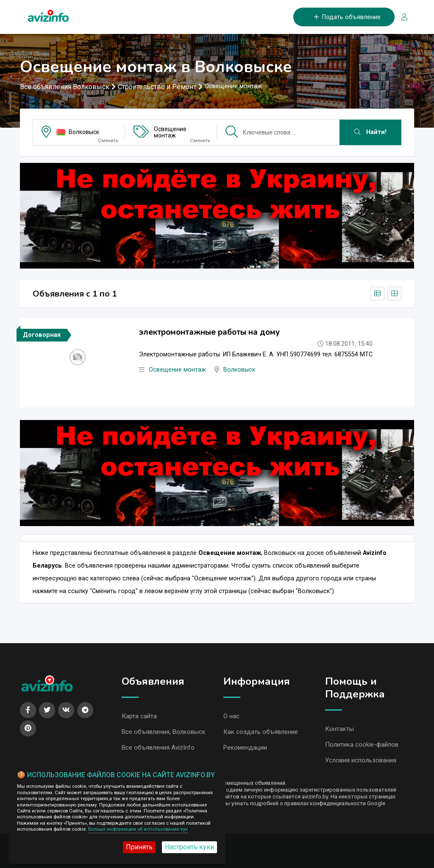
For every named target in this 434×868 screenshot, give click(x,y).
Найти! (370, 132)
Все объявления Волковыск (65, 87)
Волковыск (84, 132)
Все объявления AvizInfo (158, 748)
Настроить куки (189, 847)
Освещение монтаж (170, 132)
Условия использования (361, 760)
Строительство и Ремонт (157, 87)
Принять (139, 847)
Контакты (339, 729)
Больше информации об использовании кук (138, 829)
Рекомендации (245, 748)
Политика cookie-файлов (362, 745)
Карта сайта (139, 716)
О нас (231, 716)
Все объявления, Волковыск (164, 732)
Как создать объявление (261, 732)
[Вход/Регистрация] (401, 17)
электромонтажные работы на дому (209, 332)
